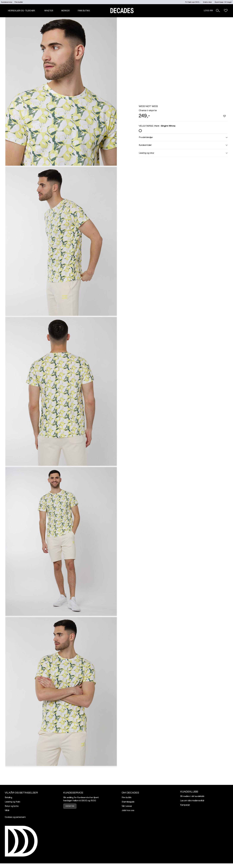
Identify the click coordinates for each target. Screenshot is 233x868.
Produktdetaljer (183, 137)
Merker (65, 11)
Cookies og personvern (15, 817)
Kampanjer (185, 805)
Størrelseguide (128, 802)
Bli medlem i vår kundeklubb (192, 796)
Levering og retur (183, 153)
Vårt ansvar (127, 806)
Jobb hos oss (128, 810)
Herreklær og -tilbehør (21, 11)
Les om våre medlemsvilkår (192, 801)
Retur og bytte (12, 806)
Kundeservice (7, 2)
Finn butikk (19, 2)
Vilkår (7, 810)
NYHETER (49, 11)
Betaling (8, 798)
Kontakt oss (70, 806)
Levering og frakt (13, 802)
